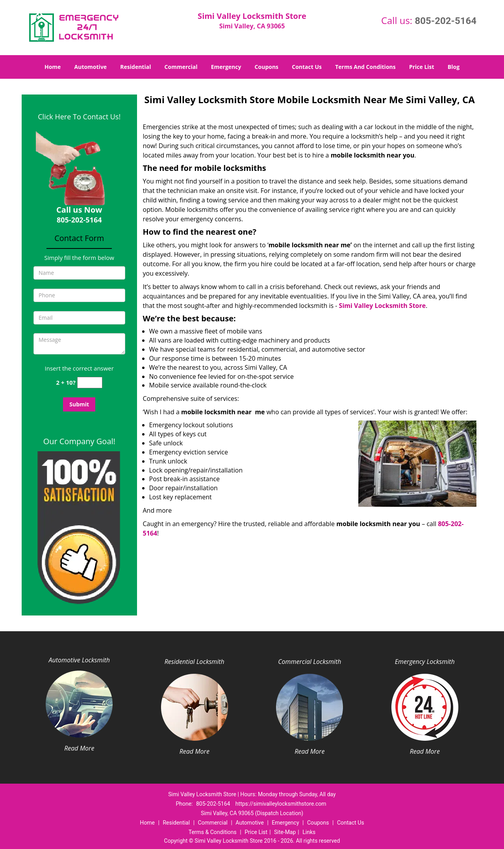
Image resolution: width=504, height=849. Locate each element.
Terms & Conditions (213, 832)
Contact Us (307, 67)
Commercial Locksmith (309, 662)
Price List (422, 67)
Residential (135, 67)
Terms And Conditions (365, 67)
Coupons (267, 67)
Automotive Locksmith (79, 660)
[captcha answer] (90, 383)
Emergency (226, 67)
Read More (79, 748)
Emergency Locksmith (425, 662)
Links (309, 832)
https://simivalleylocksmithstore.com (281, 804)
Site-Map (285, 832)
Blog (454, 67)
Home (53, 67)
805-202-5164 (446, 21)
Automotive (91, 67)
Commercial (181, 67)
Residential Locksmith (195, 662)
